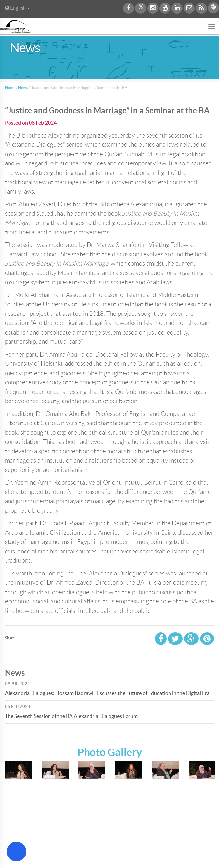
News (23, 87)
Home (10, 87)
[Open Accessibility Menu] (16, 852)
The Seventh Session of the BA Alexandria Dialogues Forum (71, 716)
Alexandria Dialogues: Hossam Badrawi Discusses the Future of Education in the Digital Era (107, 693)
